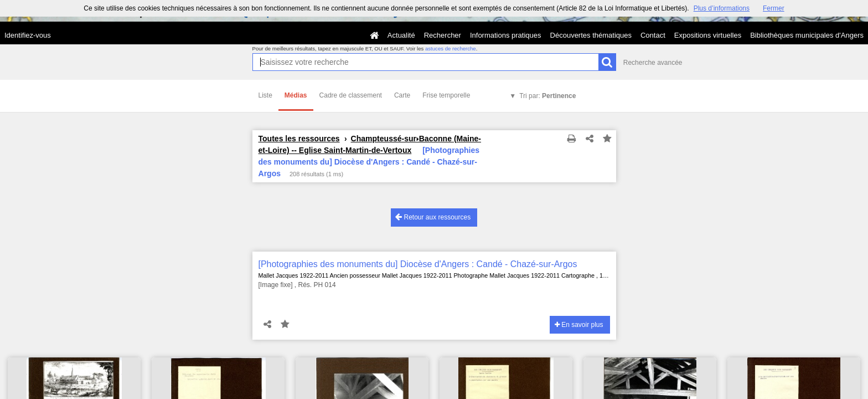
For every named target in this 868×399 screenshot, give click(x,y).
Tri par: (547, 96)
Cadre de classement (351, 95)
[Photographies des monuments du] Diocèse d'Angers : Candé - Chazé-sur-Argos (418, 264)
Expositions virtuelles (708, 35)
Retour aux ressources (433, 217)
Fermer (774, 8)
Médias (296, 95)
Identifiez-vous (28, 35)
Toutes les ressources (299, 139)
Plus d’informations (722, 8)
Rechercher (443, 35)
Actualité (401, 35)
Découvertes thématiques (591, 35)
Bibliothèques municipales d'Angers (807, 35)
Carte (402, 95)
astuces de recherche (451, 48)
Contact (653, 35)
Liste (265, 95)
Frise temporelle (446, 95)
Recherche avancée (653, 63)
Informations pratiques (506, 35)
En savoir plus (579, 325)
